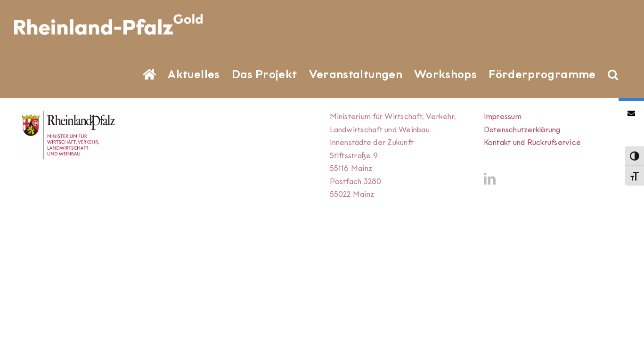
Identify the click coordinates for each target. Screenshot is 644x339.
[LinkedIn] (490, 179)
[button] (625, 73)
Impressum (503, 117)
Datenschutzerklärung (522, 130)
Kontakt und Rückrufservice (532, 142)
